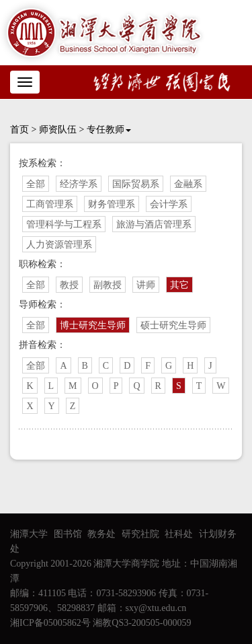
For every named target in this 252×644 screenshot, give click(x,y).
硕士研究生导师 (173, 325)
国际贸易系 (136, 184)
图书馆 (68, 534)
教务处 (101, 534)
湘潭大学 (29, 534)
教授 (69, 285)
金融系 (188, 184)
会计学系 (169, 204)
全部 (36, 184)
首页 (19, 130)
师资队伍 (58, 130)
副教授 (108, 285)
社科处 (179, 534)
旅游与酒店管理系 (154, 224)
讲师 (146, 285)
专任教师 (109, 130)
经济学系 (79, 184)
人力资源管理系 (59, 245)
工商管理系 (50, 204)
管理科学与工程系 (64, 224)
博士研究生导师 (93, 325)
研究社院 (140, 534)
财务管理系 (112, 204)
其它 (179, 285)
